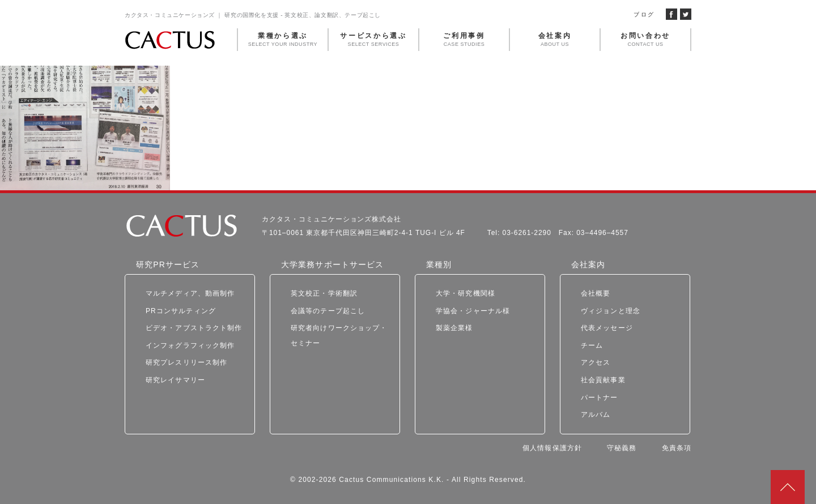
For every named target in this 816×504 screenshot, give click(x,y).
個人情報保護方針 (552, 448)
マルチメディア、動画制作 (190, 293)
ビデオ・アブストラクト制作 (194, 328)
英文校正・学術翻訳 (324, 293)
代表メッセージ (607, 328)
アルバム (596, 415)
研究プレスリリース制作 (186, 362)
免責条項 (677, 448)
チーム (592, 345)
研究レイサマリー (175, 380)
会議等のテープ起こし (328, 311)
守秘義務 (622, 448)
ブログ (644, 14)
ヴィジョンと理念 (611, 311)
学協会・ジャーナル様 (473, 311)
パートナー (600, 398)
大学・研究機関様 (466, 293)
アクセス (596, 362)
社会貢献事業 (603, 380)
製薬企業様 (454, 328)
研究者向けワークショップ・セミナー (339, 336)
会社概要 (596, 293)
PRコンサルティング (181, 311)
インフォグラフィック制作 (190, 345)
